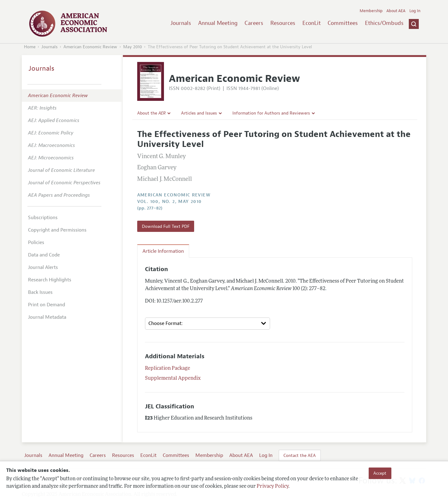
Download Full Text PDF (166, 226)
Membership (371, 11)
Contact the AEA (300, 455)
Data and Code (44, 255)
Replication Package (168, 369)
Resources (283, 23)
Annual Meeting (218, 23)
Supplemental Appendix (173, 378)
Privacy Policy (273, 487)
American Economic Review (90, 47)
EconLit (312, 23)
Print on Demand (47, 305)
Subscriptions (43, 218)
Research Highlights (50, 280)
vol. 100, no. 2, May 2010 (170, 202)
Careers (254, 23)
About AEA (396, 11)
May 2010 (133, 47)
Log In (415, 11)
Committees (343, 23)
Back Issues (40, 292)
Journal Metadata (47, 317)
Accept (380, 473)
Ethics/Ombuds (384, 23)
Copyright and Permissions (57, 230)
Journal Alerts (43, 267)
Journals (181, 23)
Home (30, 47)
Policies (36, 242)
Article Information (163, 251)
